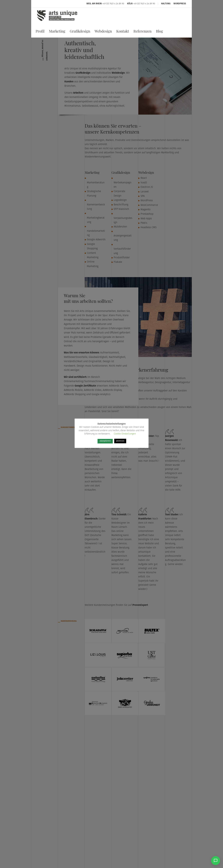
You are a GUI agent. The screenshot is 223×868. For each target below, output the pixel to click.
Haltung (166, 4)
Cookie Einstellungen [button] (125, 434)
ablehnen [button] (120, 441)
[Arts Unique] (57, 21)
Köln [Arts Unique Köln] (130, 4)
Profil (40, 32)
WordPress (180, 4)
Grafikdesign (80, 32)
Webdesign (103, 32)
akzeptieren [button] (105, 441)
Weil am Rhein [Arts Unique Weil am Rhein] (94, 4)
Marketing (57, 32)
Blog (159, 32)
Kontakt (123, 32)
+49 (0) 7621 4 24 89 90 (113, 4)
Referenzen (142, 32)
